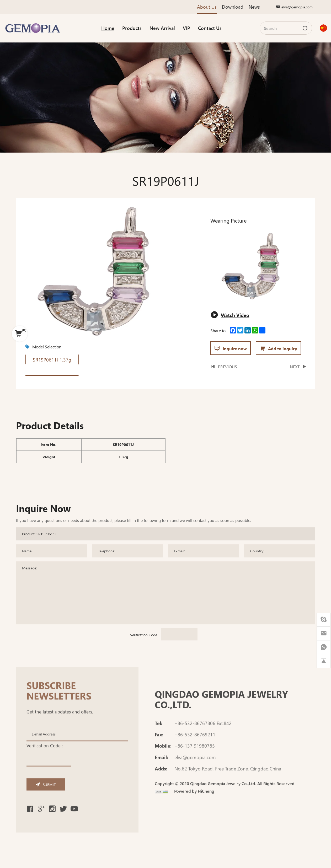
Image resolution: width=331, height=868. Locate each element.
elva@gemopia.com (297, 7)
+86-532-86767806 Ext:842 (203, 735)
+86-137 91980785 (195, 758)
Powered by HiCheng (194, 803)
